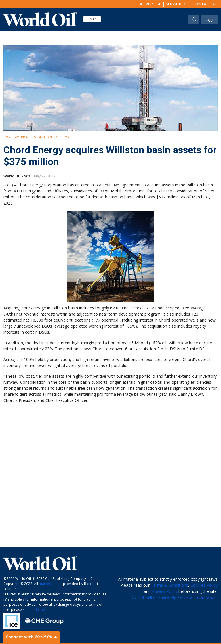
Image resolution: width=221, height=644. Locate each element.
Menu (92, 19)
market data (49, 584)
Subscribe (177, 4)
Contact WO (206, 4)
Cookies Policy (204, 585)
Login (209, 19)
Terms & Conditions (169, 585)
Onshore (63, 137)
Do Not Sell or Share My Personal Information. (174, 597)
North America (16, 137)
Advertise (150, 4)
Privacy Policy (165, 591)
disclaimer (38, 610)
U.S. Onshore (42, 137)
